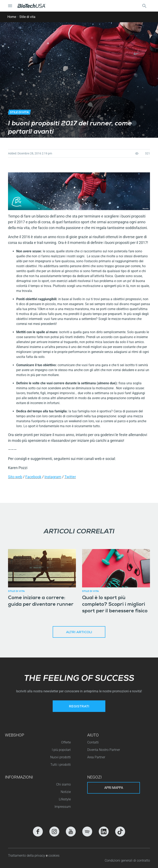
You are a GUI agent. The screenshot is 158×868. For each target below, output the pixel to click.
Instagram (53, 477)
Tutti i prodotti (61, 765)
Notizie (66, 792)
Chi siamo (63, 784)
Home (12, 17)
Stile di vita (27, 17)
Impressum (63, 807)
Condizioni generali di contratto (127, 860)
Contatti (93, 742)
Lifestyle (65, 799)
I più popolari (61, 750)
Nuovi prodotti (60, 757)
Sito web (15, 477)
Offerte (66, 742)
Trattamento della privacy (27, 856)
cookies (54, 856)
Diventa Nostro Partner (104, 750)
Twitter (70, 477)
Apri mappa (114, 788)
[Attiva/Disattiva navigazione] (10, 6)
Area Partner (96, 757)
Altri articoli (79, 633)
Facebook (33, 477)
